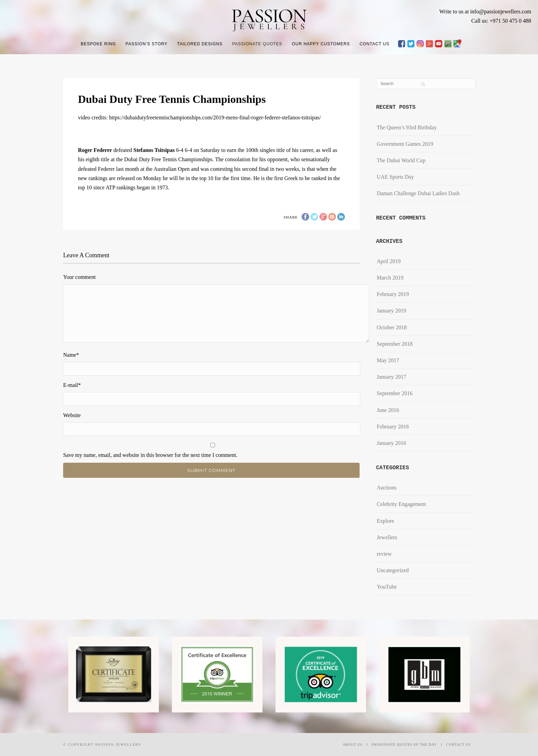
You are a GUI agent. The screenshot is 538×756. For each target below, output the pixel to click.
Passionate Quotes (257, 44)
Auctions (387, 488)
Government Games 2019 (405, 144)
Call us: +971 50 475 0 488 (501, 21)
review (384, 554)
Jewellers (387, 537)
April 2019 (389, 261)
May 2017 (388, 360)
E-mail (72, 385)
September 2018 (395, 344)
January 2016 (391, 443)
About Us (353, 745)
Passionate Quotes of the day (404, 745)
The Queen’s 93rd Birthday (407, 127)
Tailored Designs (200, 44)
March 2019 (390, 278)
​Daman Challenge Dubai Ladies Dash (418, 193)
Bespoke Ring (98, 44)
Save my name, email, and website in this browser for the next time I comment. (150, 455)
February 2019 (393, 294)
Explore (385, 521)
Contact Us (375, 44)
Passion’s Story (147, 44)
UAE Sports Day (395, 177)
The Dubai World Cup (401, 160)
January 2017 (391, 377)
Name (71, 355)
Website (72, 415)
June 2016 (388, 410)
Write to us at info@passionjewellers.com (485, 11)
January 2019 (391, 311)
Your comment (79, 277)
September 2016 (395, 393)
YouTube (387, 587)
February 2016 (393, 427)
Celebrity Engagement (401, 504)
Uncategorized (393, 570)
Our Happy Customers (321, 44)
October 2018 (392, 327)
